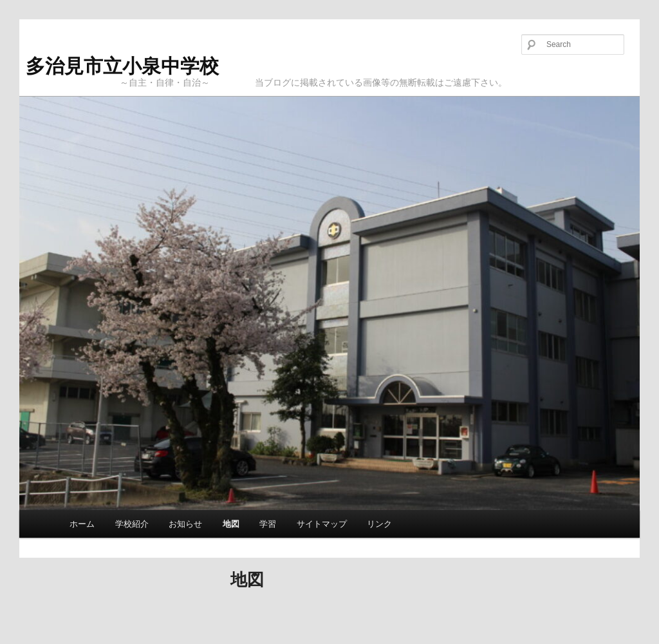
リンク (379, 524)
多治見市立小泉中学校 (122, 66)
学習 (268, 524)
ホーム (82, 524)
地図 (231, 524)
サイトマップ (322, 524)
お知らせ (185, 524)
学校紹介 (132, 524)
